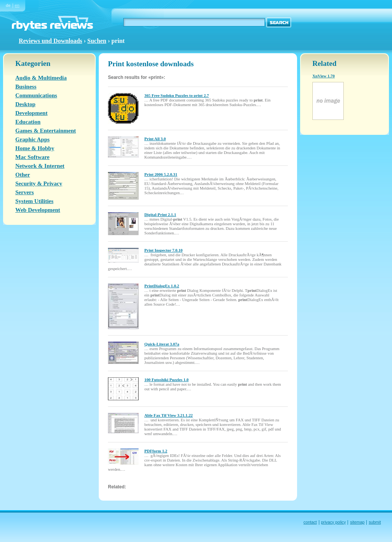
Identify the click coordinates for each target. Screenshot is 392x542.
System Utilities (34, 201)
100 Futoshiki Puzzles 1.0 (167, 380)
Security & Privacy (39, 183)
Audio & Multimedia (41, 78)
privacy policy (334, 522)
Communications (36, 95)
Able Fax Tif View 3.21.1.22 (168, 415)
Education (28, 122)
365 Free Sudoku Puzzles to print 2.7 (177, 95)
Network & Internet (40, 166)
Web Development (38, 210)
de (8, 5)
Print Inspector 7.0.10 (163, 250)
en (17, 5)
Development (31, 113)
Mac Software (32, 157)
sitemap (357, 522)
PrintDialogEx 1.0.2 (162, 286)
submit (375, 522)
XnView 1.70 (323, 76)
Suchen (97, 41)
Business (26, 87)
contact (310, 522)
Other (23, 175)
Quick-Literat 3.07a (162, 344)
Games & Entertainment (46, 131)
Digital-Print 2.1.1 (160, 215)
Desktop (25, 104)
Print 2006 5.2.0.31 (161, 174)
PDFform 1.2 (156, 451)
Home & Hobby (35, 148)
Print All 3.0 (155, 139)
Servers (24, 192)
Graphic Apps (33, 139)
